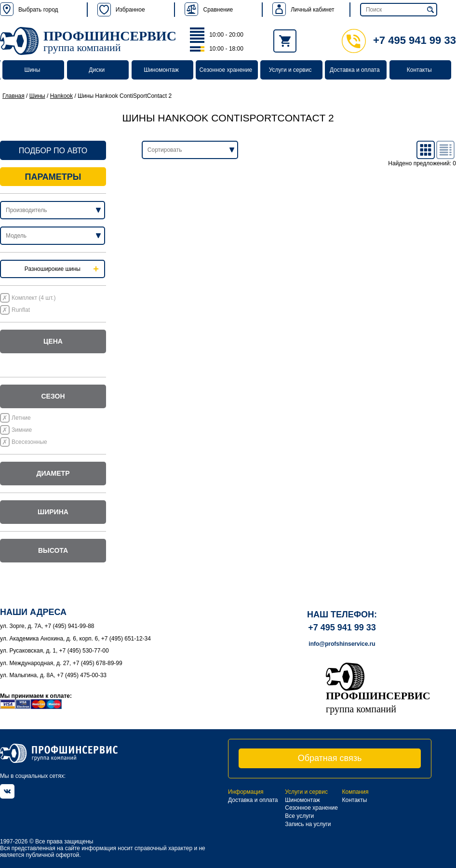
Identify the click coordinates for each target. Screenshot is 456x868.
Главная (13, 96)
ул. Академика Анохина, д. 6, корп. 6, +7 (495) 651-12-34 (75, 639)
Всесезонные (29, 442)
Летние (21, 418)
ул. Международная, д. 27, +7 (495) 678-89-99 (61, 663)
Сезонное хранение (226, 70)
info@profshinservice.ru (342, 644)
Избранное (121, 10)
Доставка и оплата (355, 70)
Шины (32, 70)
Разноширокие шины (53, 269)
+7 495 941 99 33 (399, 40)
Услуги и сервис (290, 70)
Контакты (419, 70)
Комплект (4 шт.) (34, 298)
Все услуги (299, 816)
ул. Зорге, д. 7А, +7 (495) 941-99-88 (47, 626)
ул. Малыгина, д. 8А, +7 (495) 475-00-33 (53, 675)
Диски (97, 70)
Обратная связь (330, 758)
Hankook (61, 96)
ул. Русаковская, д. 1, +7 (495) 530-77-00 (54, 651)
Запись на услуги (308, 824)
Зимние (22, 430)
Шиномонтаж (161, 70)
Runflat (21, 310)
